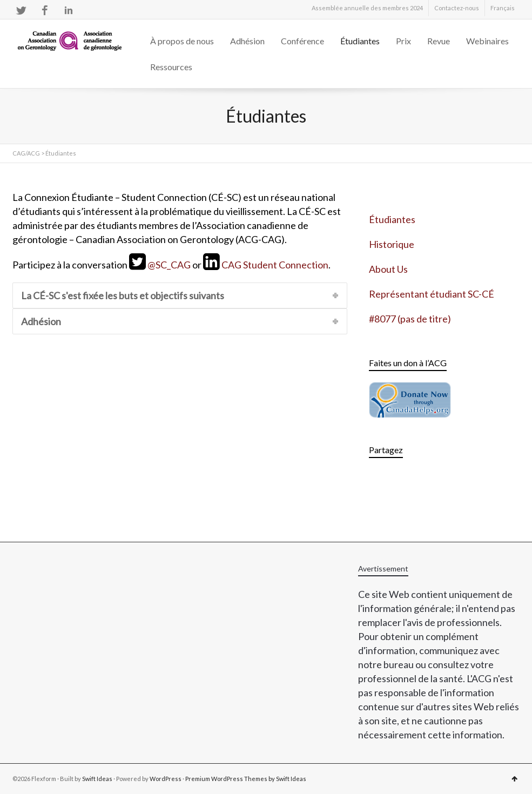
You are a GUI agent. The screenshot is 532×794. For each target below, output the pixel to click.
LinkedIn (69, 10)
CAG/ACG (26, 153)
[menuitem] (503, 8)
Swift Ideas (97, 779)
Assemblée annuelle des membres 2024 (367, 8)
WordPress (166, 779)
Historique (392, 244)
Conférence (302, 41)
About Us (388, 269)
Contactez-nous (457, 8)
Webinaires (487, 41)
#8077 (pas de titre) (410, 319)
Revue (439, 41)
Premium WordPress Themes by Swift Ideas (246, 779)
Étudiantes (360, 41)
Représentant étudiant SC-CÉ (432, 294)
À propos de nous (182, 41)
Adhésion (247, 41)
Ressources (171, 67)
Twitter (21, 10)
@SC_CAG (169, 265)
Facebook (45, 10)
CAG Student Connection (275, 265)
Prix (403, 41)
